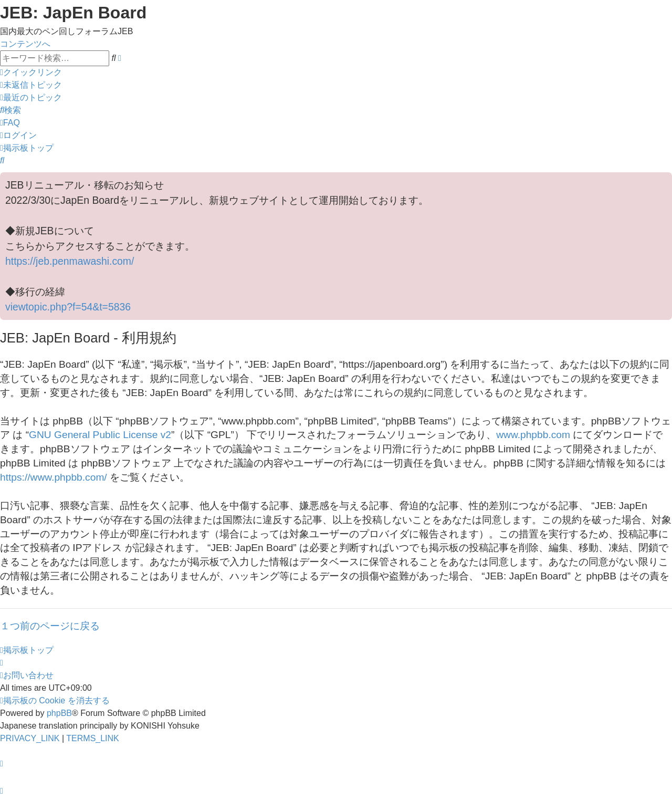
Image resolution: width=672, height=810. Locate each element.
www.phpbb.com (533, 435)
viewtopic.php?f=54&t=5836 (68, 307)
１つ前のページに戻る (50, 626)
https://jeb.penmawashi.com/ (70, 261)
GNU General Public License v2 (100, 435)
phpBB (59, 713)
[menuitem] (31, 85)
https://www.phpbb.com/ (54, 477)
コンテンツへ (25, 44)
